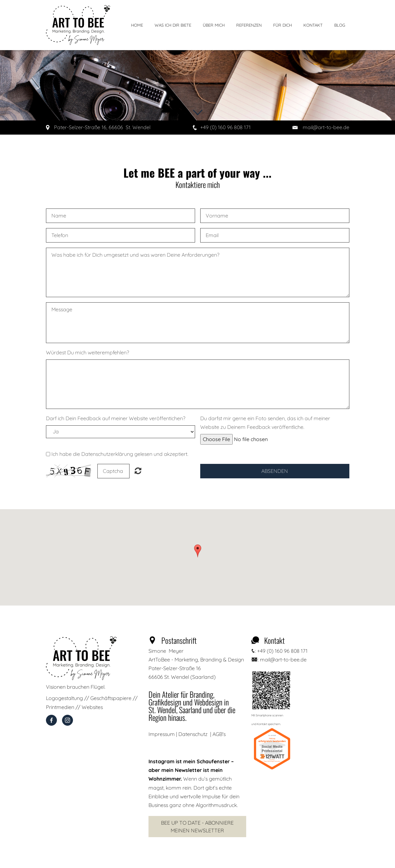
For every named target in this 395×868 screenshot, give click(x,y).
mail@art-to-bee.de (326, 127)
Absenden (275, 471)
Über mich (214, 25)
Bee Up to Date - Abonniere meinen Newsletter (197, 827)
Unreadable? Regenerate (138, 471)
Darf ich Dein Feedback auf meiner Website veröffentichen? (116, 418)
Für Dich (283, 25)
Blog (340, 25)
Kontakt (313, 25)
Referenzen (249, 25)
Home (137, 25)
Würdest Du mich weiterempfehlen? (88, 352)
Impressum (162, 734)
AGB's (219, 734)
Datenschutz (193, 734)
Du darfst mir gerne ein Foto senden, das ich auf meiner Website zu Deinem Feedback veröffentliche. (265, 423)
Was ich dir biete (173, 25)
